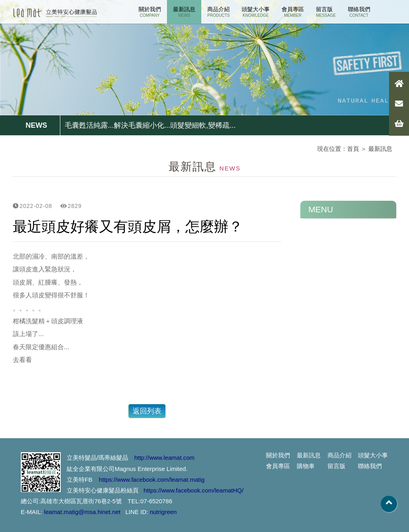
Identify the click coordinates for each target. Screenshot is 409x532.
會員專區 (293, 12)
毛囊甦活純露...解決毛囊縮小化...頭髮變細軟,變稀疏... (150, 125)
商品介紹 (218, 12)
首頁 (353, 149)
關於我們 (150, 12)
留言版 (326, 12)
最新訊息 (184, 12)
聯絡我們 (359, 12)
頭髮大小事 (256, 12)
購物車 (306, 466)
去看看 (22, 360)
